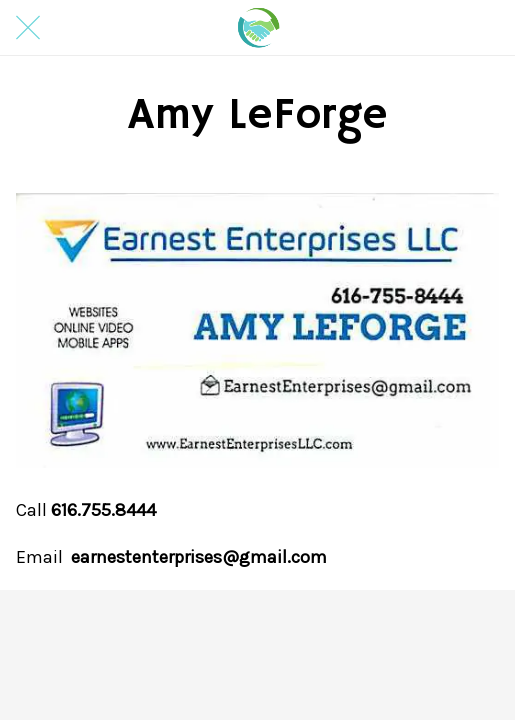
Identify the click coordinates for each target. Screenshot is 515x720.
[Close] (28, 28)
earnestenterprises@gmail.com (199, 557)
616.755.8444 (103, 510)
